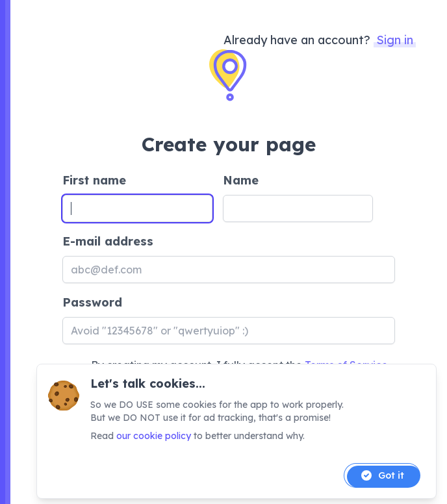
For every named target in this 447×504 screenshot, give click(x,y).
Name (241, 180)
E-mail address (108, 241)
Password (92, 302)
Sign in (395, 40)
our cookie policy (154, 436)
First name (94, 180)
